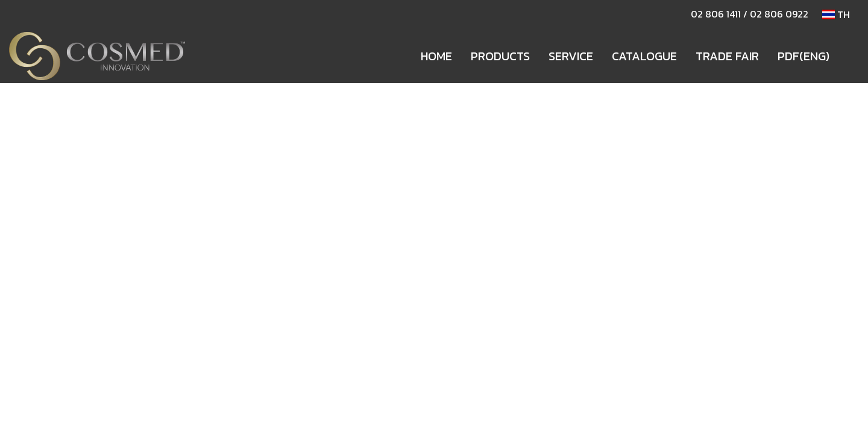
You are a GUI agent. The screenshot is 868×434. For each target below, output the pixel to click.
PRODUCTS (500, 56)
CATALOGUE (644, 56)
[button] (849, 56)
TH (836, 14)
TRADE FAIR (727, 56)
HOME (436, 56)
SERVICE (571, 56)
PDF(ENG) (804, 56)
